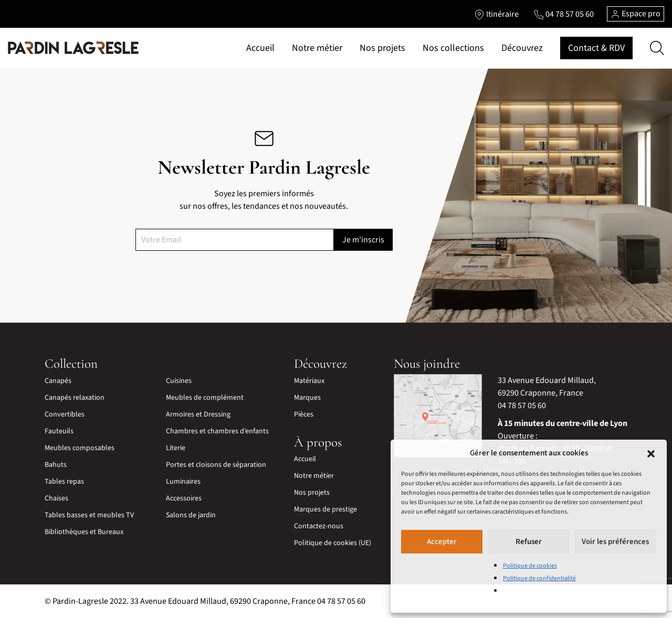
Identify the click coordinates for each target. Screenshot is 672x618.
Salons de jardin (191, 515)
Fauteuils (59, 431)
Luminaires (183, 482)
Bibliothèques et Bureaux (84, 532)
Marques (307, 398)
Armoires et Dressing (198, 414)
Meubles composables (80, 448)
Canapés (58, 381)
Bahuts (56, 465)
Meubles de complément (205, 398)
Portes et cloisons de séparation (216, 465)
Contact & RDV (596, 48)
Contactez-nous (319, 526)
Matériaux (309, 381)
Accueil (260, 48)
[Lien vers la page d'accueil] (73, 48)
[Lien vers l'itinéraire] (496, 14)
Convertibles (65, 414)
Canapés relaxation (75, 398)
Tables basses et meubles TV (89, 515)
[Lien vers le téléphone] (564, 14)
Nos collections (453, 48)
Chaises (56, 498)
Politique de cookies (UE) (333, 543)
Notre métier (317, 48)
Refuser (529, 542)
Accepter (442, 542)
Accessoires (184, 498)
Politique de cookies (530, 566)
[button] (651, 453)
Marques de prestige (325, 509)
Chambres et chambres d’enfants (217, 431)
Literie (176, 448)
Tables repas (64, 482)
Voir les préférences (615, 542)
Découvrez (522, 48)
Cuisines (179, 381)
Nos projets (382, 48)
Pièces (304, 414)
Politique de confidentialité (539, 578)
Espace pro (636, 14)
